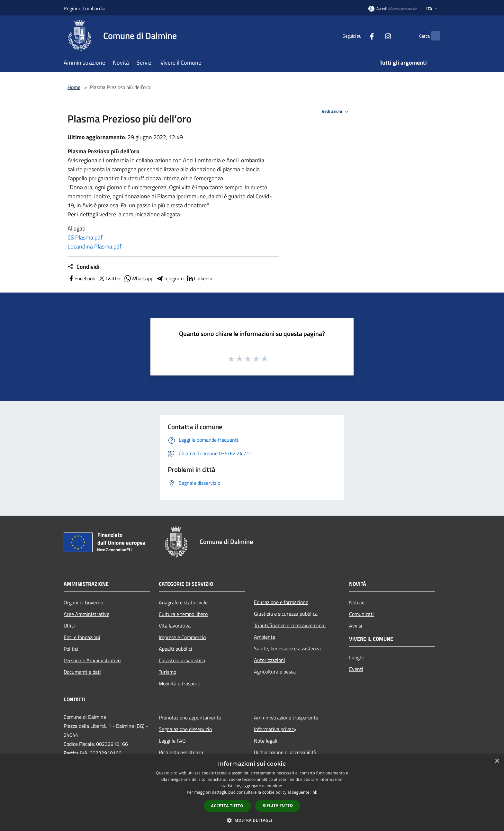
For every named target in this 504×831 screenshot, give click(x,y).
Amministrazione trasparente (286, 718)
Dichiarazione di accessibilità (285, 752)
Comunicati (361, 614)
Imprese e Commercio (182, 637)
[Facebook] (359, 36)
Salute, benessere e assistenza (287, 648)
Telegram (170, 278)
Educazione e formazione (281, 602)
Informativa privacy (275, 729)
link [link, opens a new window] (314, 792)
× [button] (497, 761)
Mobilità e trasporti (180, 683)
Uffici (69, 626)
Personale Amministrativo (92, 660)
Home (74, 87)
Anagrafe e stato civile (183, 602)
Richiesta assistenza (181, 752)
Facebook (81, 278)
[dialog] (252, 793)
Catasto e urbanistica (182, 660)
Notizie (357, 602)
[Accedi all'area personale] (392, 9)
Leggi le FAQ (172, 741)
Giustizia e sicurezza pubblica (286, 614)
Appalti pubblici (175, 649)
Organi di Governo (83, 602)
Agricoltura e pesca (275, 672)
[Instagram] (375, 36)
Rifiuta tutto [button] (278, 805)
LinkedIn (199, 278)
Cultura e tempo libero (183, 614)
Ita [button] (433, 9)
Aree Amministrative (86, 614)
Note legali (266, 741)
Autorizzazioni (270, 660)
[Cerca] (433, 36)
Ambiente (265, 637)
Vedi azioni (336, 112)
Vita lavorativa (175, 626)
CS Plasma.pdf (85, 237)
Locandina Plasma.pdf (94, 246)
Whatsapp (139, 278)
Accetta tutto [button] (227, 806)
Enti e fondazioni (82, 637)
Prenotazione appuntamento (190, 718)
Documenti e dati (82, 672)
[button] (252, 820)
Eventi (356, 669)
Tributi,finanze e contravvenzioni (290, 625)
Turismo (167, 672)
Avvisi (356, 626)
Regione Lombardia (85, 8)
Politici (71, 649)
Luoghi (356, 657)
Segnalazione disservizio (185, 729)
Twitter (109, 278)
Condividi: (84, 267)
